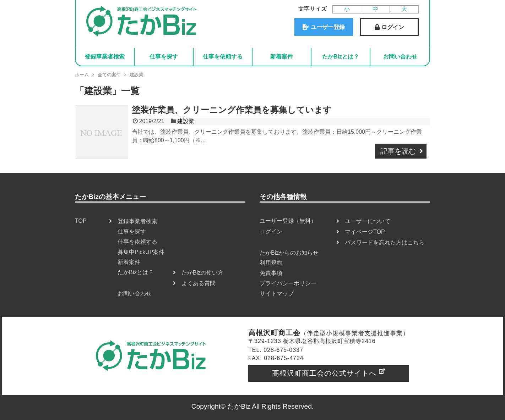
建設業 (186, 121)
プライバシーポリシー (288, 283)
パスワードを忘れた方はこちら (385, 242)
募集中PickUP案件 (141, 252)
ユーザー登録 (328, 27)
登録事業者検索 (105, 57)
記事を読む (398, 151)
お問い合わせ (400, 57)
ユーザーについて (368, 221)
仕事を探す (164, 57)
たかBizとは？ (341, 57)
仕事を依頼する (223, 57)
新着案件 (282, 57)
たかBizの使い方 (202, 273)
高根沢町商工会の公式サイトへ (324, 373)
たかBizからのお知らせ (289, 253)
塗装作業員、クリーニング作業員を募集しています (232, 110)
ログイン (393, 27)
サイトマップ (277, 294)
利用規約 (271, 263)
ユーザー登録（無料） (288, 221)
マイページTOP (365, 232)
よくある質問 (199, 283)
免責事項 (271, 273)
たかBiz (239, 406)
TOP (81, 221)
